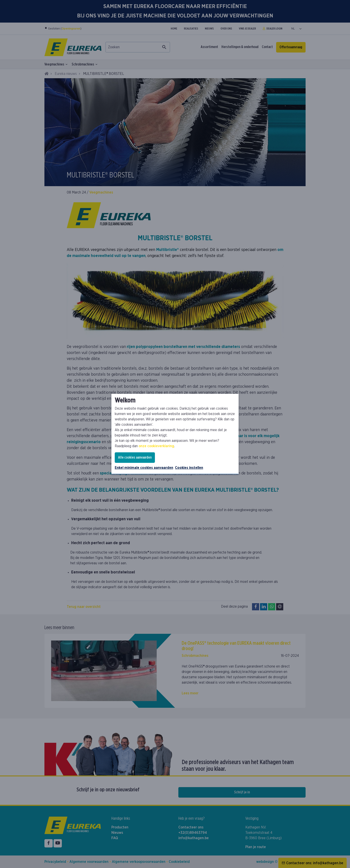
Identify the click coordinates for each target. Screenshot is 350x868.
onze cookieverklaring (156, 446)
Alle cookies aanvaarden (135, 457)
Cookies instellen (189, 468)
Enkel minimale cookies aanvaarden (144, 468)
